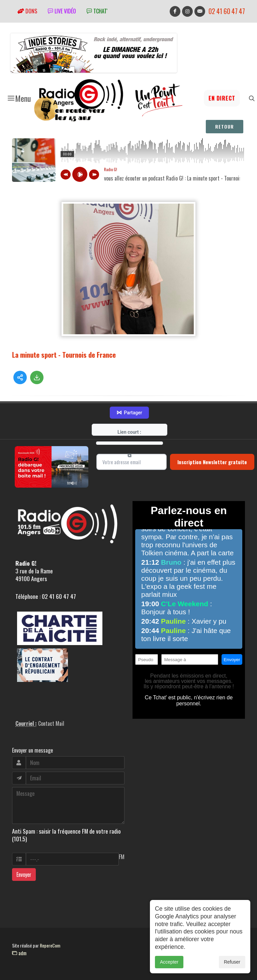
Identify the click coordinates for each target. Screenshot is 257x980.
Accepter (169, 962)
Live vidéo (62, 11)
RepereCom (50, 945)
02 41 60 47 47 (227, 11)
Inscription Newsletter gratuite (212, 462)
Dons (27, 11)
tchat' (97, 11)
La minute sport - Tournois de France (64, 355)
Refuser (232, 962)
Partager (129, 413)
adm (19, 953)
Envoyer (24, 874)
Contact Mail (51, 723)
